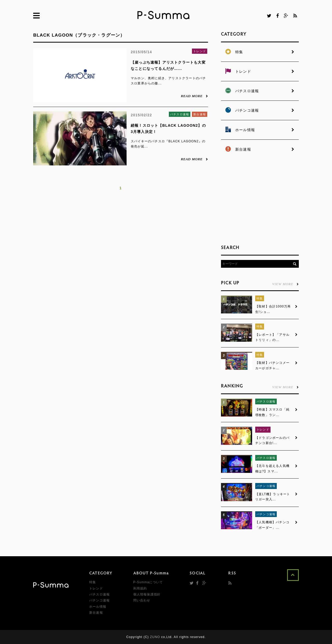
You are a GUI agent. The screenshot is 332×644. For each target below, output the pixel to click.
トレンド (200, 51)
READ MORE (194, 96)
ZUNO (155, 637)
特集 (260, 298)
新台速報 (200, 114)
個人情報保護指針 (147, 594)
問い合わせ (142, 600)
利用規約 (140, 588)
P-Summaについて (148, 582)
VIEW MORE (286, 284)
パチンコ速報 (266, 486)
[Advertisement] (260, 200)
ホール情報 (98, 607)
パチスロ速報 (180, 114)
